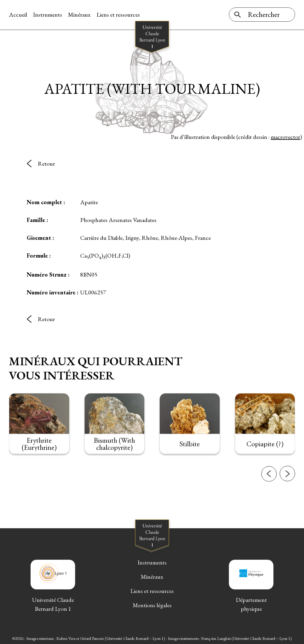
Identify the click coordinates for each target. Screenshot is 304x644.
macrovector (285, 136)
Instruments (47, 15)
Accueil (18, 15)
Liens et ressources (118, 15)
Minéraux (79, 15)
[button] (269, 485)
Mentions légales (152, 605)
